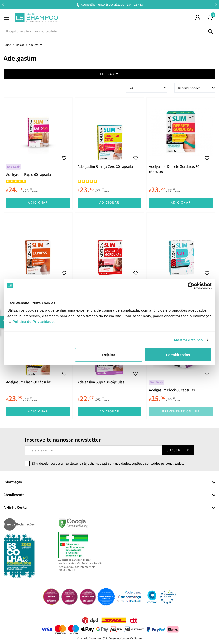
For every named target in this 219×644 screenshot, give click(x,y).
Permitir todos (178, 355)
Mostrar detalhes (188, 340)
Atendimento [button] (14, 495)
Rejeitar (109, 355)
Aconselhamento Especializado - (112, 5)
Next (216, 5)
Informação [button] (13, 482)
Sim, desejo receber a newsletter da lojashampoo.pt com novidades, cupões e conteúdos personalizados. (108, 464)
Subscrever (178, 450)
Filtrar (109, 74)
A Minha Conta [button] (15, 508)
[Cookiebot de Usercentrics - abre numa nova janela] (191, 286)
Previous (3, 5)
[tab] (109, 482)
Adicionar (38, 203)
